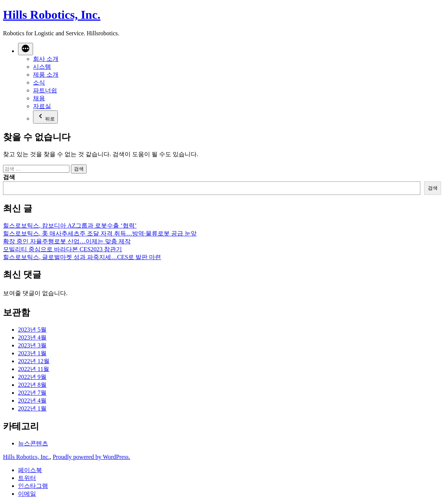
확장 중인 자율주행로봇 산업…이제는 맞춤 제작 (67, 241)
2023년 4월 (32, 337)
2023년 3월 (32, 345)
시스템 (42, 67)
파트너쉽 (45, 90)
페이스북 (30, 470)
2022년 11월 (34, 369)
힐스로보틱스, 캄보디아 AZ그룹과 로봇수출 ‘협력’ (70, 226)
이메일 (27, 494)
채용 (39, 98)
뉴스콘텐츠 (33, 443)
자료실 (42, 106)
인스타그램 (33, 486)
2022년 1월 (32, 408)
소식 (39, 82)
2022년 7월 (32, 393)
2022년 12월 (34, 361)
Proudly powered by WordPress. (91, 457)
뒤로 (45, 117)
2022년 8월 (32, 385)
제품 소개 (46, 75)
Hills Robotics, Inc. (52, 15)
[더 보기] (26, 49)
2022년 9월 (32, 377)
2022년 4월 (32, 401)
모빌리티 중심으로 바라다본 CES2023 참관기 (62, 249)
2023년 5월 (32, 330)
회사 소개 (46, 59)
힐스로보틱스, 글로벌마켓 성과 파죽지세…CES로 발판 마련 (82, 257)
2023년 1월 (32, 353)
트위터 (27, 478)
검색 (9, 177)
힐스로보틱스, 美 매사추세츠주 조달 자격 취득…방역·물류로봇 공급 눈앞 (100, 233)
